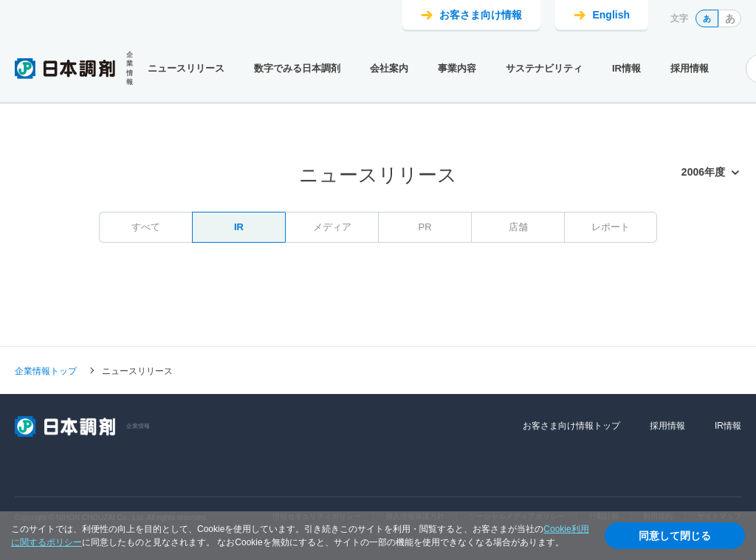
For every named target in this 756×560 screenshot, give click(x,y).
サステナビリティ (544, 68)
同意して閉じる (675, 536)
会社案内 (389, 68)
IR (239, 227)
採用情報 (690, 68)
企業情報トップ (46, 370)
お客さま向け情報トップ (571, 426)
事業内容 (457, 68)
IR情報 (626, 68)
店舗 (518, 227)
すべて (146, 227)
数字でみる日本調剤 (297, 68)
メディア (332, 227)
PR (425, 227)
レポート (611, 227)
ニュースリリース (186, 68)
